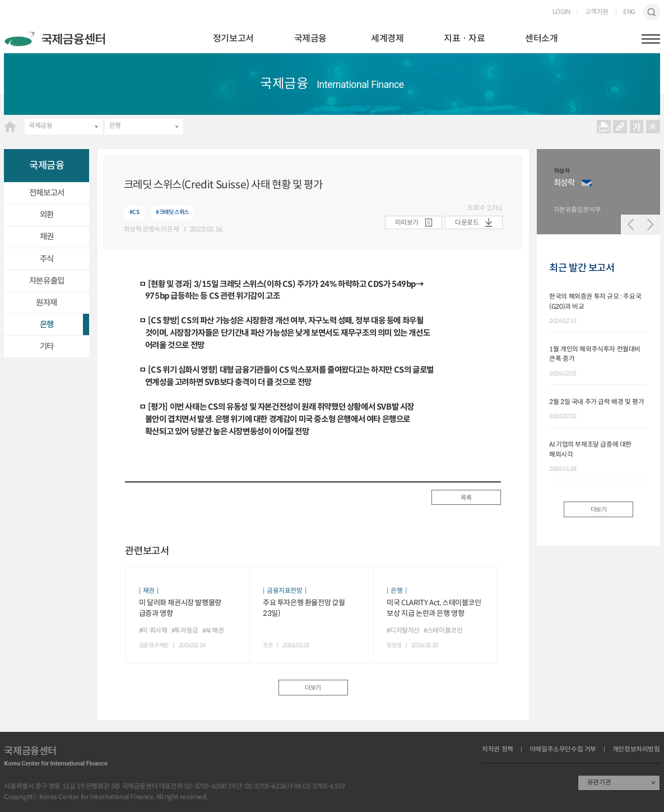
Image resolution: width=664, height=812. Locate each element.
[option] (603, 192)
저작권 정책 (498, 750)
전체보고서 (47, 193)
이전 (630, 224)
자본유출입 (47, 281)
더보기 (313, 688)
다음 (650, 224)
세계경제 (387, 38)
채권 (47, 236)
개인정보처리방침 (636, 750)
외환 (47, 215)
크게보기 (637, 127)
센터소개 (541, 38)
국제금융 (310, 38)
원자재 (47, 303)
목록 (466, 498)
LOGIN (561, 12)
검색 (651, 12)
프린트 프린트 (603, 127)
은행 (115, 126)
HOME (10, 127)
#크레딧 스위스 (172, 212)
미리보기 (407, 222)
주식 (47, 259)
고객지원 (597, 12)
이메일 (587, 183)
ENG (629, 12)
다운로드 (467, 222)
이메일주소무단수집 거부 (563, 750)
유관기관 (599, 782)
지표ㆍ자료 (464, 38)
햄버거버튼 (651, 39)
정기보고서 (233, 38)
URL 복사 (620, 127)
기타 (47, 346)
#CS (134, 212)
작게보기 (653, 127)
